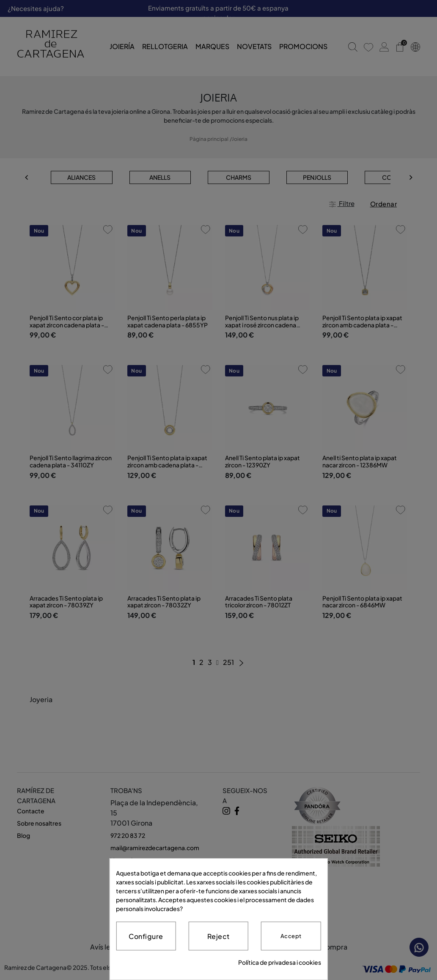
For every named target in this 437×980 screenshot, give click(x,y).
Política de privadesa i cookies (280, 962)
